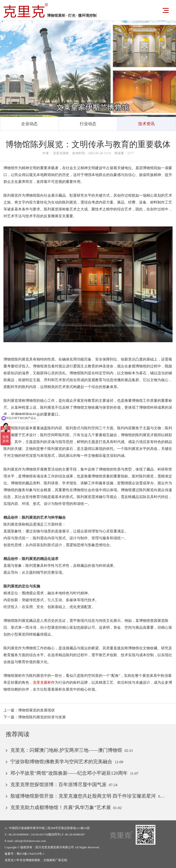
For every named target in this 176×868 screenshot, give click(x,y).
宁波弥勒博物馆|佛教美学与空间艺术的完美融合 (61, 762)
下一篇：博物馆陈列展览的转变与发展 (35, 717)
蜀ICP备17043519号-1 (30, 854)
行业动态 (88, 124)
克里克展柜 (42, 682)
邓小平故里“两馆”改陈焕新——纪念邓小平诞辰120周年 (69, 773)
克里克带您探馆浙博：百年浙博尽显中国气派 (58, 785)
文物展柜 (49, 860)
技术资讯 (146, 124)
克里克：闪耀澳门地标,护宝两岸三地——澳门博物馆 (66, 750)
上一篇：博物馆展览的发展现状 (29, 710)
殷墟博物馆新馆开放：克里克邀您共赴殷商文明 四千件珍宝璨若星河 (83, 796)
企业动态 (29, 124)
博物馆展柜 (33, 860)
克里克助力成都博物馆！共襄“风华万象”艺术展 (61, 807)
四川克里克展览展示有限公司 (55, 847)
